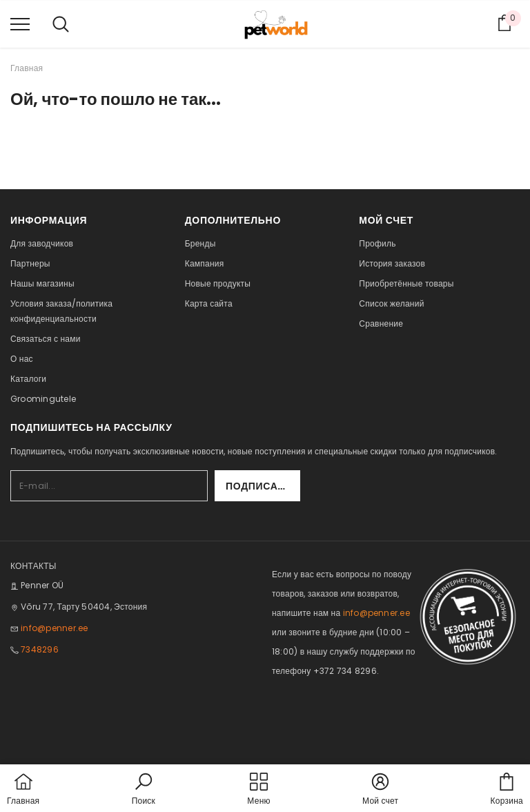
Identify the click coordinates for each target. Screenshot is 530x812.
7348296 (40, 649)
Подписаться (263, 486)
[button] (144, 790)
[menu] (20, 23)
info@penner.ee (54, 628)
